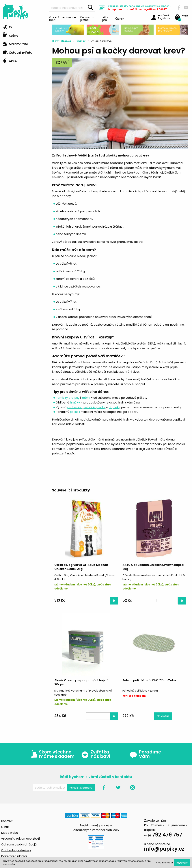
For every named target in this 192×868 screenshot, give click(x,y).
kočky (86, 398)
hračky (75, 402)
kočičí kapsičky (94, 407)
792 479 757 (163, 835)
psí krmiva (75, 407)
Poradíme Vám (145, 754)
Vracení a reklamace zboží (62, 18)
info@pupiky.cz (164, 849)
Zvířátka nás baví (96, 754)
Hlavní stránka (61, 41)
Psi (8, 26)
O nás (5, 827)
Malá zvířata (15, 43)
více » (156, 6)
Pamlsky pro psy (68, 398)
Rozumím (182, 863)
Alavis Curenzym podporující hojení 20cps (81, 682)
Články (120, 18)
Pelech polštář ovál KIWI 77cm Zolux (149, 680)
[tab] (24, 27)
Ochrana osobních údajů (19, 844)
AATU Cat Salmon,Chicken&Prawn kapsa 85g (153, 567)
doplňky (114, 407)
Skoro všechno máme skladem (52, 754)
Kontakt (7, 821)
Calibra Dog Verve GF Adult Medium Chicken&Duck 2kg (81, 567)
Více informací (164, 863)
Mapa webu (10, 833)
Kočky (11, 35)
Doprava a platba (87, 18)
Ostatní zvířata (18, 52)
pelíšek (75, 412)
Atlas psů (105, 18)
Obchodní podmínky (16, 850)
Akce (10, 60)
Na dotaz (163, 716)
